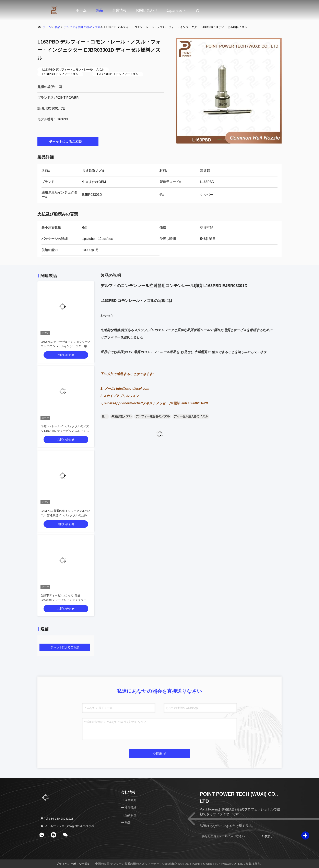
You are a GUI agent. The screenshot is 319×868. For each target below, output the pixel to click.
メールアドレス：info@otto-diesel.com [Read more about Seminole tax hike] (67, 826)
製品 (99, 10)
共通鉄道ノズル (121, 416)
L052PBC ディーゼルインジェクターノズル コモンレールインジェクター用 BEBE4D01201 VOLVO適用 (66, 346)
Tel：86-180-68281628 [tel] (57, 819)
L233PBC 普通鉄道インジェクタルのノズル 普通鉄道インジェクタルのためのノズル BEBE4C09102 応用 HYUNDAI (66, 515)
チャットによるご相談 (68, 141)
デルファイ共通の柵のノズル (82, 27)
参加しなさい (269, 836)
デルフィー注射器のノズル (153, 416)
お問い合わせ (146, 10)
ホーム (81, 10)
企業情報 (119, 10)
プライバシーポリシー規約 (73, 864)
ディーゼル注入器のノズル (191, 416)
